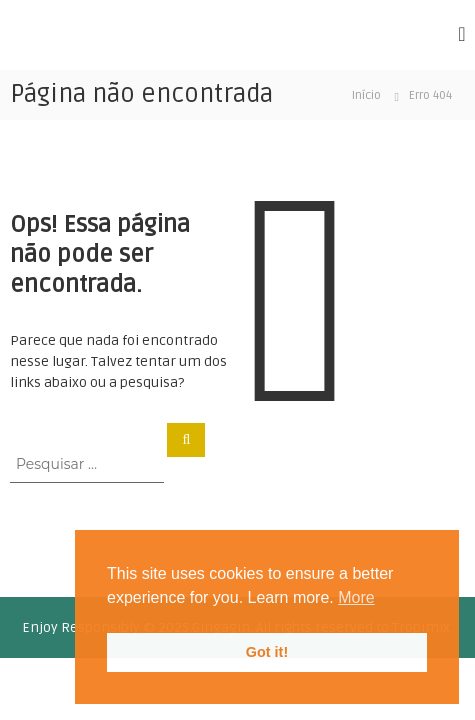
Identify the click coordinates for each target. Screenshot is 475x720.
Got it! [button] (267, 652)
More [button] (356, 597)
